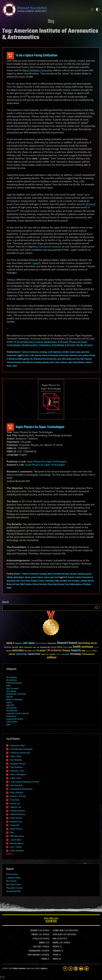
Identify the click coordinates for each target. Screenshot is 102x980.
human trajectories (54, 352)
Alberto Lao (16, 807)
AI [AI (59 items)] (14, 643)
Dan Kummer (16, 785)
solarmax (64, 363)
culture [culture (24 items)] (34, 647)
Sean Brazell (16, 818)
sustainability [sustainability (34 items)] (65, 655)
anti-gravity (11, 708)
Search (96, 607)
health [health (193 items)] (77, 647)
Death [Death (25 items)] (38, 647)
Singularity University (16, 694)
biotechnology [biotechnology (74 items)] (84, 643)
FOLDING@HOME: (35, 951)
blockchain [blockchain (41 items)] (8, 647)
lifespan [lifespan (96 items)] (66, 651)
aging (9, 702)
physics (28, 577)
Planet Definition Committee (32, 363)
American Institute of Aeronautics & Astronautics (52, 356)
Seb (12, 832)
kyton (59, 359)
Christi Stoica (25, 581)
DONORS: (42, 943)
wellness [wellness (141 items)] (52, 658)
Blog (51, 22)
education (73, 574)
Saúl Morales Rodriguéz (21, 749)
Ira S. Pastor (16, 847)
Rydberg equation (76, 584)
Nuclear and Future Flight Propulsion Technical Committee (27, 584)
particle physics (19, 577)
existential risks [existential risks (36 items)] (45, 647)
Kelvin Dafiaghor (18, 774)
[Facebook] (65, 969)
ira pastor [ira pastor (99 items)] (41, 651)
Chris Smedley (17, 851)
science (73, 352)
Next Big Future (13, 884)
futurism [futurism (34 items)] (65, 647)
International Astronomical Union (45, 359)
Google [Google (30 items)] (70, 647)
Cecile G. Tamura (18, 796)
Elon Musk (11, 691)
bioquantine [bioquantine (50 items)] (52, 643)
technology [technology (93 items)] (76, 654)
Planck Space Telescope (56, 584)
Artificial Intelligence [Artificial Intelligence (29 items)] (41, 644)
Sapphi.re (44, 969)
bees (8, 724)
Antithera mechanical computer (43, 247)
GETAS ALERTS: (58, 935)
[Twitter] (71, 969)
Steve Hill (15, 825)
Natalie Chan (16, 822)
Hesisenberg (49, 581)
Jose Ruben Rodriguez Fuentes (25, 782)
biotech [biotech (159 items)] (73, 643)
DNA (8, 686)
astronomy (35, 352)
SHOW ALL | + (10, 854)
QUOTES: (56, 959)
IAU (31, 359)
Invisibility (63, 581)
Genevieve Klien (18, 746)
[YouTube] (81, 969)
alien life (10, 705)
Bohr (18, 581)
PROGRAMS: (57, 951)
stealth (9, 588)
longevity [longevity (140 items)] (76, 651)
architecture (12, 711)
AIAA (32, 356)
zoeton (15, 366)
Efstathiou (34, 581)
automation (12, 722)
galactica (26, 359)
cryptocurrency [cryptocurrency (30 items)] (28, 647)
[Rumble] (86, 969)
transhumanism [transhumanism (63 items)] (88, 654)
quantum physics (37, 577)
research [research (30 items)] (43, 654)
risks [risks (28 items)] (48, 654)
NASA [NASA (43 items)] (83, 651)
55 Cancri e (26, 356)
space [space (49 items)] (58, 654)
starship (88, 363)
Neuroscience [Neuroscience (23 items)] (89, 651)
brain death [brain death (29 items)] (15, 647)
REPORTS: (56, 947)
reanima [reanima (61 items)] (12, 654)
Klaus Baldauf (17, 793)
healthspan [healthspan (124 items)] (87, 647)
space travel (85, 352)
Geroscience (12, 874)
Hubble (57, 581)
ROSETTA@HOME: (34, 955)
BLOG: (55, 939)
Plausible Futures (14, 888)
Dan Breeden (16, 760)
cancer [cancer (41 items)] (21, 647)
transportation (12, 356)
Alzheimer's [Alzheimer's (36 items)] (19, 644)
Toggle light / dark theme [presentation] (98, 9)
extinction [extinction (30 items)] (54, 647)
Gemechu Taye (17, 771)
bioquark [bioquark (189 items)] (62, 643)
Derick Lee (15, 804)
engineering (81, 574)
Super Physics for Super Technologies (40, 427)
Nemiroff (91, 581)
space (78, 352)
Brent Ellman (16, 829)
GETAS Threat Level (51, 921)
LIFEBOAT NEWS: (58, 931)
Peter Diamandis (14, 683)
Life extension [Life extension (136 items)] (54, 651)
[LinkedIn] (76, 969)
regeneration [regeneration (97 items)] (34, 654)
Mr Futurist (11, 881)
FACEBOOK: (34, 931)
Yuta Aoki (15, 800)
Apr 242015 (10, 56)
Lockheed (83, 581)
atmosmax (74, 356)
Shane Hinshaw (18, 811)
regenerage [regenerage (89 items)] (21, 654)
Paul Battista (16, 767)
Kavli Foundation (74, 581)
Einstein (41, 581)
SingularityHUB (13, 891)
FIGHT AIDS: (37, 947)
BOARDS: (56, 943)
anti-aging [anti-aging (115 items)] (29, 643)
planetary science (48, 363)
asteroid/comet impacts (17, 713)
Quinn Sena (16, 756)
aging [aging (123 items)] (9, 643)
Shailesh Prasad (18, 764)
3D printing (11, 677)
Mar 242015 (10, 427)
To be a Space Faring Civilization (36, 55)
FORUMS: (44, 959)
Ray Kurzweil (12, 688)
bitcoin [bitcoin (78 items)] (94, 643)
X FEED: (35, 939)
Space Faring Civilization (76, 363)
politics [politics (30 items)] (95, 651)
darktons (86, 356)
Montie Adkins (17, 843)
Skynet (9, 697)
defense (50, 574)
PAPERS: (56, 955)
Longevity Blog (13, 878)
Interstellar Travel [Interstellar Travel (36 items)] (30, 651)
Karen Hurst (16, 778)
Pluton (58, 363)
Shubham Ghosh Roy (20, 753)
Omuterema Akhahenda (21, 789)
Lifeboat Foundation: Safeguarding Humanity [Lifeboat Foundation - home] (44, 9)
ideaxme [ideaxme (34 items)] (9, 651)
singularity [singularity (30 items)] (52, 654)
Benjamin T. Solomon (21, 352)
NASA (64, 359)
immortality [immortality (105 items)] (18, 651)
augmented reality (15, 719)
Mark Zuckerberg (14, 700)
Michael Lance (17, 836)
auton (80, 356)
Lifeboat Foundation (19, 969)
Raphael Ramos (18, 814)
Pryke (67, 584)
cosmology (43, 352)
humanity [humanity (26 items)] (96, 647)
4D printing (11, 680)
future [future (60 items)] (60, 647)
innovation (65, 352)
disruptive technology (61, 574)
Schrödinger (87, 584)
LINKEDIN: (35, 935)
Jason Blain (16, 840)
